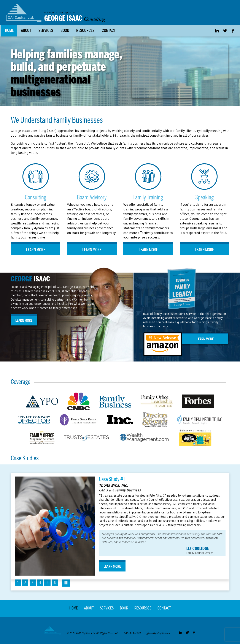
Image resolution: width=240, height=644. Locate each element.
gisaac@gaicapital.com (159, 634)
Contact (109, 31)
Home (9, 31)
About (26, 31)
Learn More (36, 250)
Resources (85, 31)
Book (65, 31)
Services (46, 31)
